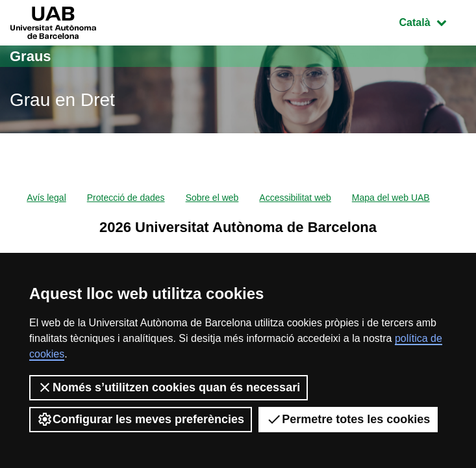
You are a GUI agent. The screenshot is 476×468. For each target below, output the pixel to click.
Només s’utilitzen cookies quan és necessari (169, 387)
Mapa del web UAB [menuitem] (391, 198)
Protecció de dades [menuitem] (126, 198)
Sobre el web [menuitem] (212, 198)
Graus (31, 56)
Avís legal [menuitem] (46, 198)
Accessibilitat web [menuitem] (295, 198)
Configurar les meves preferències (141, 419)
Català (432, 21)
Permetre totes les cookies (348, 419)
